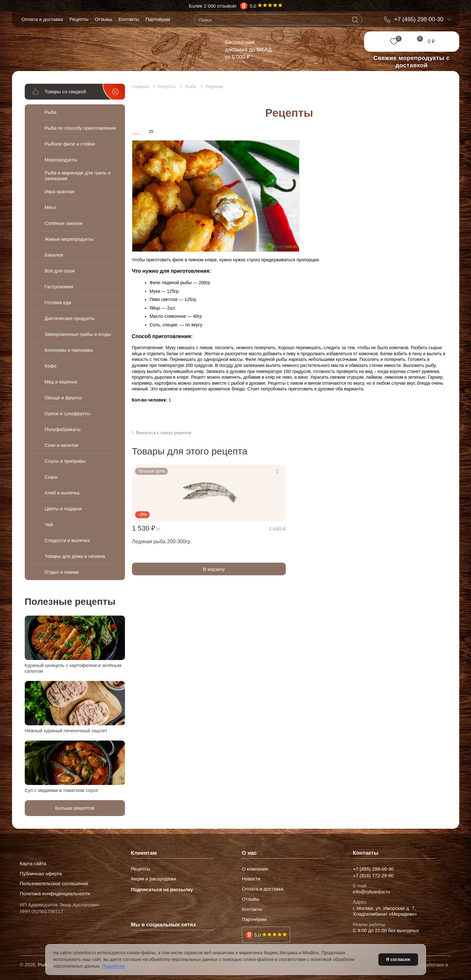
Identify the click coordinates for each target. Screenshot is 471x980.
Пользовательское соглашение (54, 884)
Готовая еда (58, 302)
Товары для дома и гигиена (75, 556)
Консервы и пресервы (69, 350)
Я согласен (398, 959)
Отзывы (104, 19)
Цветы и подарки (63, 509)
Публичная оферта (41, 874)
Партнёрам (158, 19)
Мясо (51, 207)
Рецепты (79, 19)
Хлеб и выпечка (62, 493)
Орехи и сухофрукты (68, 413)
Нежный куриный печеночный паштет (66, 731)
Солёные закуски (64, 223)
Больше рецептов (75, 808)
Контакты (129, 19)
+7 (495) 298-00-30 (419, 19)
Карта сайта (33, 864)
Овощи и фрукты (63, 398)
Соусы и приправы (65, 461)
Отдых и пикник (62, 572)
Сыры (51, 477)
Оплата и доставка (42, 19)
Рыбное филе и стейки (70, 144)
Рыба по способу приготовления (63, 128)
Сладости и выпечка (67, 540)
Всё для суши (60, 271)
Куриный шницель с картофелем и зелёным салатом (73, 668)
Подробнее (114, 966)
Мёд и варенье (61, 382)
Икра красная (60, 191)
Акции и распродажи (154, 879)
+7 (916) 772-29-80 (373, 876)
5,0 (258, 935)
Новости (251, 879)
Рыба (51, 112)
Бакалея (54, 255)
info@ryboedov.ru (372, 892)
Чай (49, 524)
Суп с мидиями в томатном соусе (62, 790)
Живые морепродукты (69, 239)
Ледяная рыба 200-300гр (161, 542)
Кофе (51, 366)
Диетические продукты (70, 318)
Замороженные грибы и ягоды (71, 334)
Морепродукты (61, 160)
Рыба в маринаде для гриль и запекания (78, 176)
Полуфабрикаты (63, 429)
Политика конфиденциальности (55, 894)
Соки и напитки (62, 445)
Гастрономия (59, 287)
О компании (255, 869)
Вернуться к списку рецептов (164, 433)
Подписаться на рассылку (162, 889)
